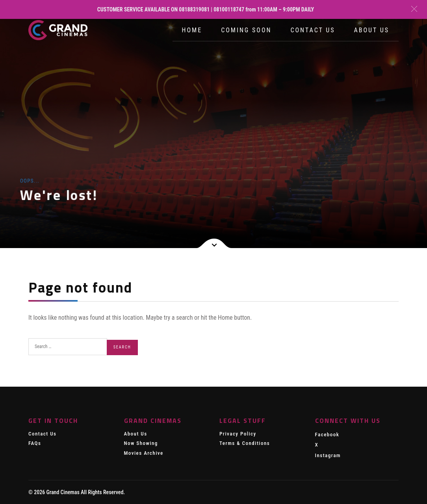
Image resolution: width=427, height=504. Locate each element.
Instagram (328, 455)
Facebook (327, 435)
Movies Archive (144, 453)
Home (192, 30)
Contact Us (313, 30)
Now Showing (141, 443)
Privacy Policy (238, 434)
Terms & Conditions (245, 443)
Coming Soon (246, 30)
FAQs (35, 443)
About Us (371, 30)
